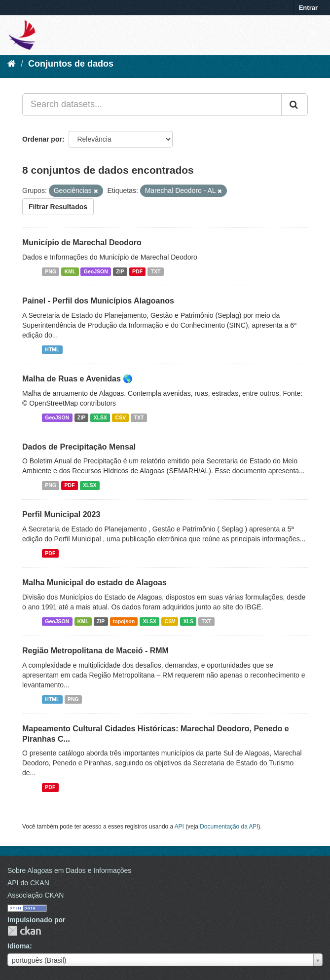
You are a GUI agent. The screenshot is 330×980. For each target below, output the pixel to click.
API (179, 827)
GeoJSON (96, 271)
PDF (137, 271)
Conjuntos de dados (71, 64)
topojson (124, 621)
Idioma (18, 946)
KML (70, 271)
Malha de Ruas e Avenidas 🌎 (77, 379)
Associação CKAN (36, 895)
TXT (156, 271)
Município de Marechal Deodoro (82, 243)
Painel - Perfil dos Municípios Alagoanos (98, 301)
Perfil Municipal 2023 (61, 514)
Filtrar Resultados (58, 207)
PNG (51, 271)
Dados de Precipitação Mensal (79, 447)
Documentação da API (229, 827)
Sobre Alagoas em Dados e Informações (69, 870)
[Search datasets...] (152, 105)
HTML (52, 349)
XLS (188, 621)
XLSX (100, 417)
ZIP (120, 271)
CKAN (24, 931)
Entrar (308, 8)
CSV (121, 417)
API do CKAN (28, 883)
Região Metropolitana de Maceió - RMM (95, 651)
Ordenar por (42, 139)
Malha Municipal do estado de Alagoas (94, 583)
